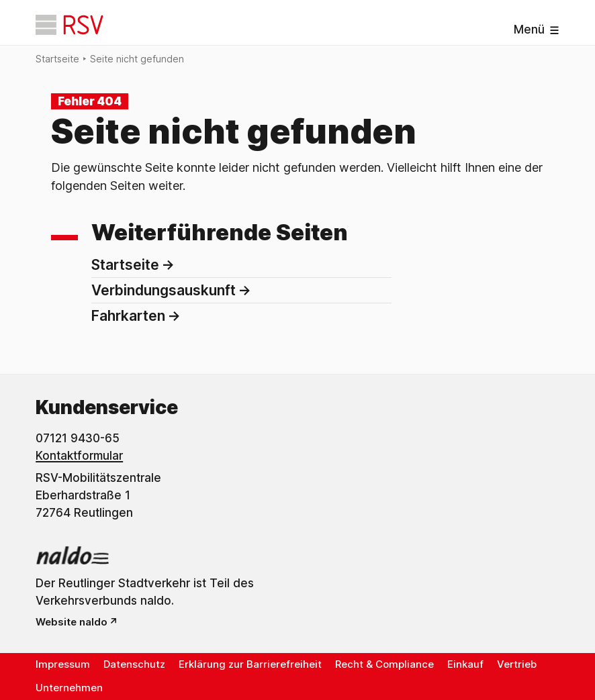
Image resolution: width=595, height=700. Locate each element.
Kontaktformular (79, 456)
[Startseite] (70, 25)
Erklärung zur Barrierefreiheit (250, 664)
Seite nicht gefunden (137, 59)
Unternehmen (69, 688)
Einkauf (465, 664)
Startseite (57, 59)
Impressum (63, 664)
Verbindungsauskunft (164, 290)
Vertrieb (517, 664)
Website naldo (72, 622)
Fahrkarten (128, 316)
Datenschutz (134, 664)
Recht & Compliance (384, 664)
